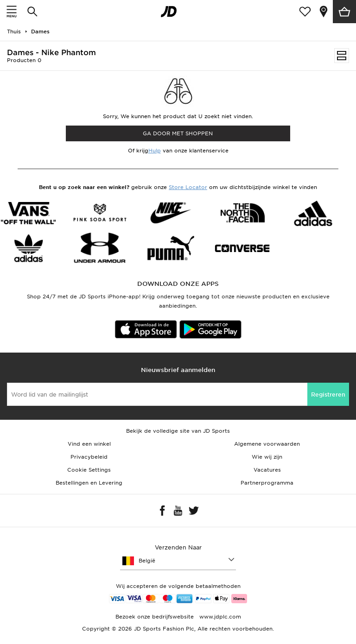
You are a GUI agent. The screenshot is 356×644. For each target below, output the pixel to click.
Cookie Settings (89, 470)
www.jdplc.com (219, 617)
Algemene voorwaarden (267, 444)
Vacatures (267, 470)
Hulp (155, 151)
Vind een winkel (89, 444)
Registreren (328, 395)
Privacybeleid (89, 457)
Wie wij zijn (267, 457)
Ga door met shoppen (178, 133)
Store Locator (188, 187)
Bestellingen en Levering (89, 483)
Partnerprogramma (267, 483)
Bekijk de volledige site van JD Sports (178, 431)
